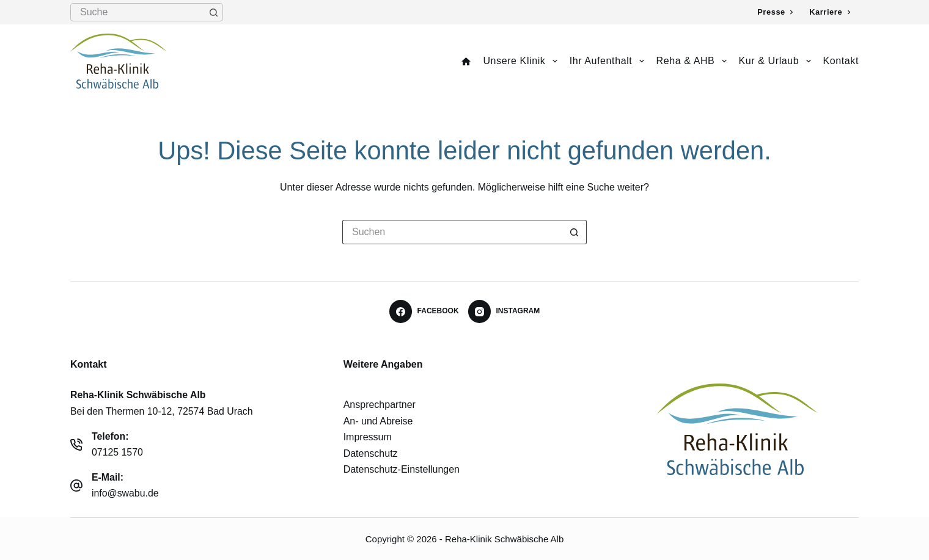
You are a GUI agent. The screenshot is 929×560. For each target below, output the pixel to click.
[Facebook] (424, 311)
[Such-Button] (214, 12)
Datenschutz (371, 453)
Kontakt (841, 61)
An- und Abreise (378, 421)
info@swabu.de (125, 493)
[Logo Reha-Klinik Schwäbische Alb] (119, 61)
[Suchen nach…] (138, 12)
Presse (776, 12)
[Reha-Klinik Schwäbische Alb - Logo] (737, 429)
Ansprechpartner (380, 405)
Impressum (368, 437)
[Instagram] (504, 311)
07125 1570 (117, 452)
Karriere (830, 12)
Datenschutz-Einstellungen (402, 469)
